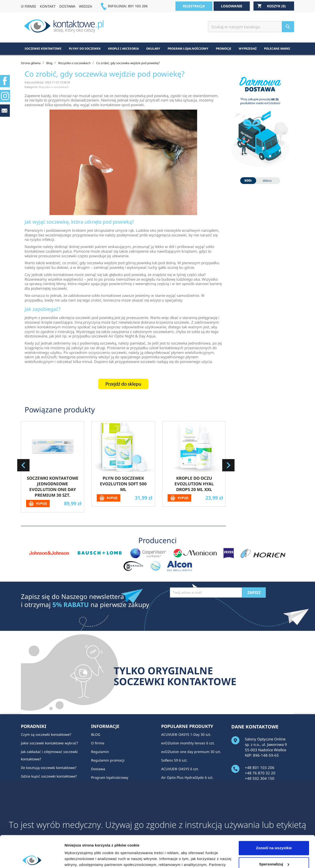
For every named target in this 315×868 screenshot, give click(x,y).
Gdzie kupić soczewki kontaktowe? (49, 776)
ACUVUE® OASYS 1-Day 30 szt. (186, 734)
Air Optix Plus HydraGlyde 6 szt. (187, 777)
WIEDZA (86, 6)
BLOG (96, 734)
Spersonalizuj (274, 832)
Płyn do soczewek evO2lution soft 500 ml (123, 484)
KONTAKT (48, 6)
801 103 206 (138, 6)
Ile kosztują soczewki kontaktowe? (49, 768)
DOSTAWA (67, 6)
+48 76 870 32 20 (260, 773)
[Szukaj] (251, 27)
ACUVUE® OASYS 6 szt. (180, 769)
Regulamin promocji (108, 760)
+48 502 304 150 (260, 778)
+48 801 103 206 (260, 767)
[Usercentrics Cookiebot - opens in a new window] (32, 858)
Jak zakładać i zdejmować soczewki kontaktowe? (49, 755)
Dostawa (98, 769)
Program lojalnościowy (110, 777)
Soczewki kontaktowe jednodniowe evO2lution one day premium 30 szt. (53, 487)
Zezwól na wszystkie (274, 816)
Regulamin (100, 752)
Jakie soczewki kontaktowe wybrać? (49, 743)
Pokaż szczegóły (79, 858)
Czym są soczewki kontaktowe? (46, 734)
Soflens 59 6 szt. (174, 760)
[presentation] (207, 610)
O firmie (98, 743)
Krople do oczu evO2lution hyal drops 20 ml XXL (194, 484)
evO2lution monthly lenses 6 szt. (188, 743)
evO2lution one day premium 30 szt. (191, 752)
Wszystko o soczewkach (54, 87)
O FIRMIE (29, 6)
